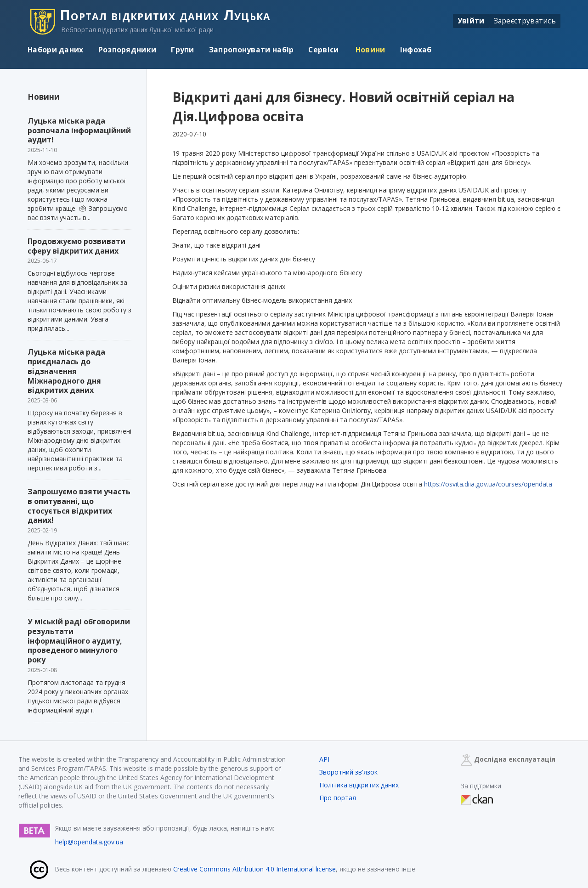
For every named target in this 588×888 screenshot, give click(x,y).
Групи (183, 50)
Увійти (471, 21)
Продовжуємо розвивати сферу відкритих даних (76, 246)
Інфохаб (416, 50)
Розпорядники (127, 50)
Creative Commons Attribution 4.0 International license (254, 869)
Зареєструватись (525, 21)
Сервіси (323, 50)
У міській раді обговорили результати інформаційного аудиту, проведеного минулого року (79, 641)
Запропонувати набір (252, 50)
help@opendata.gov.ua (89, 842)
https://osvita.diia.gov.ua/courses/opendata (488, 484)
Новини (370, 50)
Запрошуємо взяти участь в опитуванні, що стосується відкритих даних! (79, 506)
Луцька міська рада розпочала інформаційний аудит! (79, 130)
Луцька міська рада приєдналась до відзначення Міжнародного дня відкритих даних (66, 371)
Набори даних (56, 50)
